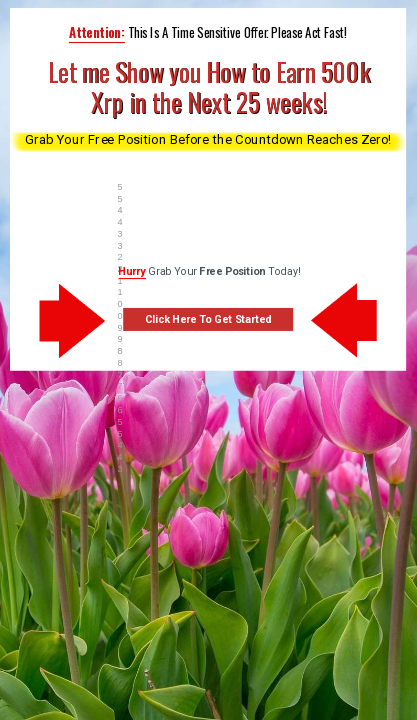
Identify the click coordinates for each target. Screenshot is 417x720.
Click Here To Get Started (208, 319)
